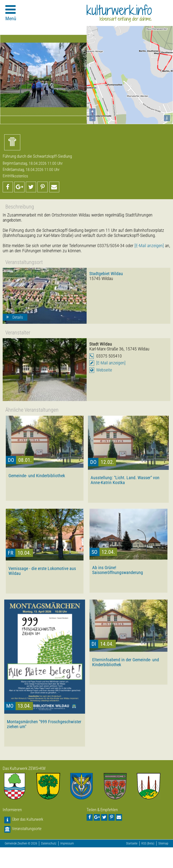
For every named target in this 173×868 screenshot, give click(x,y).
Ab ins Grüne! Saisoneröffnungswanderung (118, 570)
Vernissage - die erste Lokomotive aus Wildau (42, 571)
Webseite (104, 370)
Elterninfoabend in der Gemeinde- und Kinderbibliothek (126, 662)
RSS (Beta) (148, 843)
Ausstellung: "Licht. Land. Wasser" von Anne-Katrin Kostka (125, 480)
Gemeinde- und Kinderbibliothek (37, 476)
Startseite (132, 843)
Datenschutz (49, 843)
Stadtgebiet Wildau (106, 274)
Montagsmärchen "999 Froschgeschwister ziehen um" (44, 724)
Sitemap (163, 843)
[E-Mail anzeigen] (149, 246)
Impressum (67, 843)
